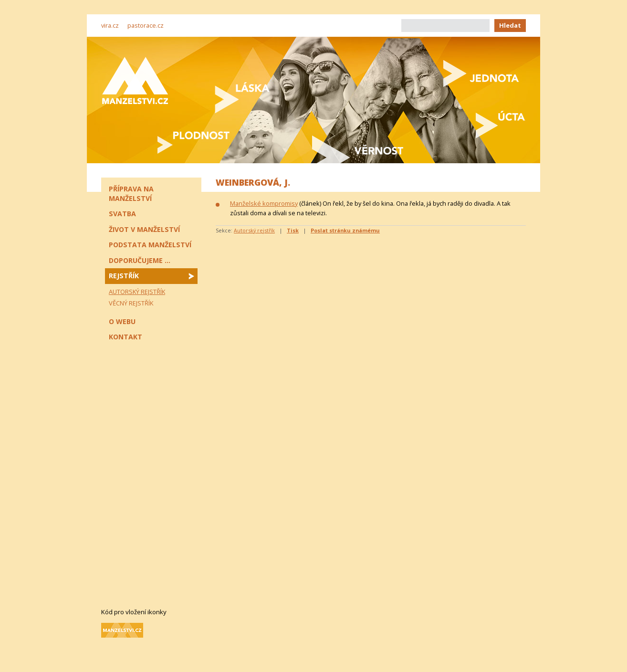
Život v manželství (144, 229)
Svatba (122, 214)
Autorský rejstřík (254, 230)
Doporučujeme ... (140, 260)
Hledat (510, 25)
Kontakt (125, 337)
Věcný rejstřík (131, 303)
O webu (122, 321)
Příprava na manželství (131, 194)
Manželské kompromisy (264, 203)
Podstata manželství (150, 245)
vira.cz (110, 25)
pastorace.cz (146, 25)
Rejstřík (124, 276)
